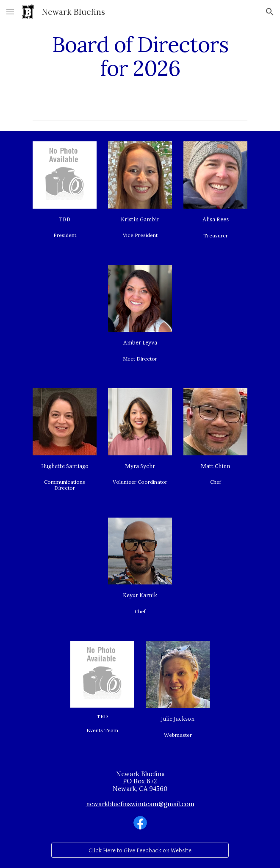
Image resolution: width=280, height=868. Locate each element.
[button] (10, 12)
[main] (140, 56)
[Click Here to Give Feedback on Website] (140, 850)
